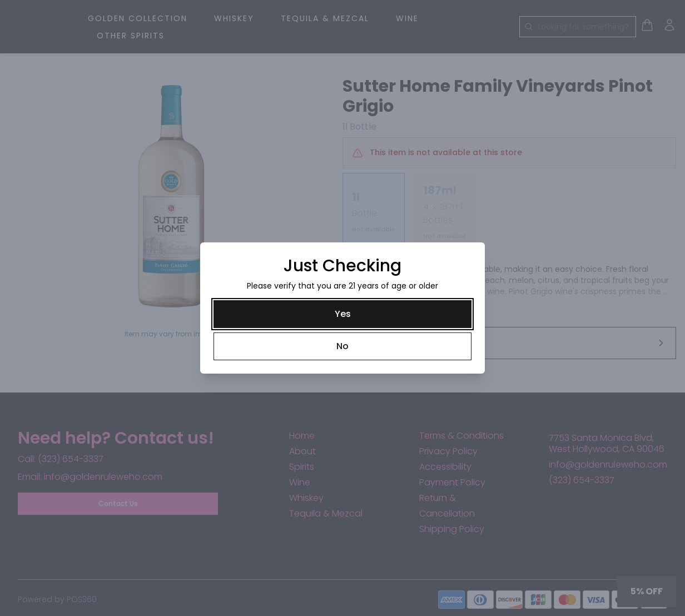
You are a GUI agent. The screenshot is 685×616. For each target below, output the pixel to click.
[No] (343, 346)
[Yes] (343, 314)
